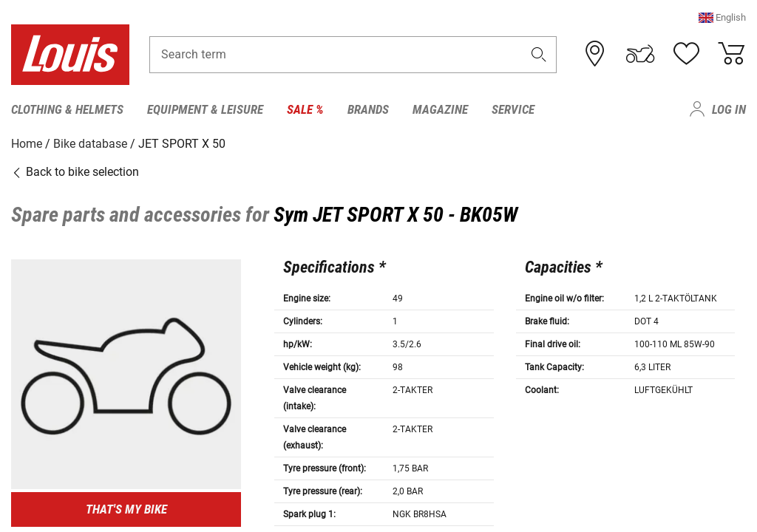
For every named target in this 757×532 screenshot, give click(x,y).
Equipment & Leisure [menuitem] (205, 109)
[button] (722, 18)
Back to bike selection (75, 172)
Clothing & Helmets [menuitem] (67, 109)
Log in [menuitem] (729, 109)
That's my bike (126, 509)
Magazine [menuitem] (440, 109)
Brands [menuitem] (368, 109)
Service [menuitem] (513, 109)
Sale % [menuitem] (305, 109)
